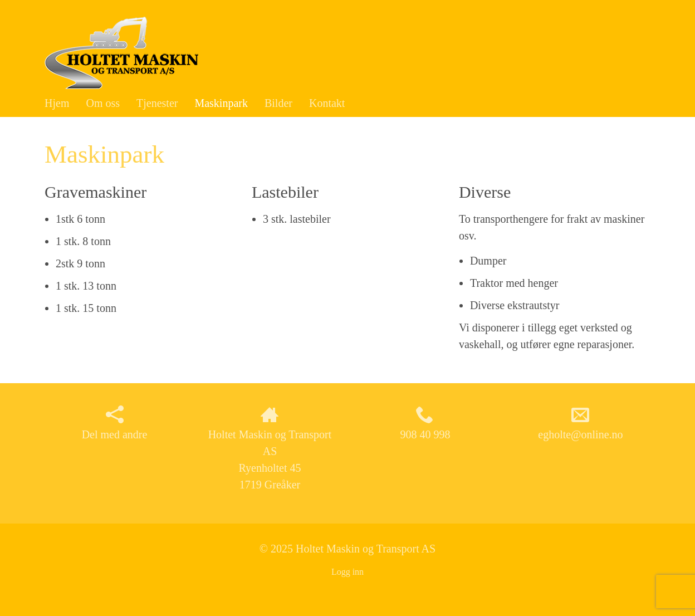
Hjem (57, 103)
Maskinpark (221, 103)
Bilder (278, 103)
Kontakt (327, 103)
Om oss (103, 103)
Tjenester (157, 103)
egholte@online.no (580, 423)
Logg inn (347, 572)
